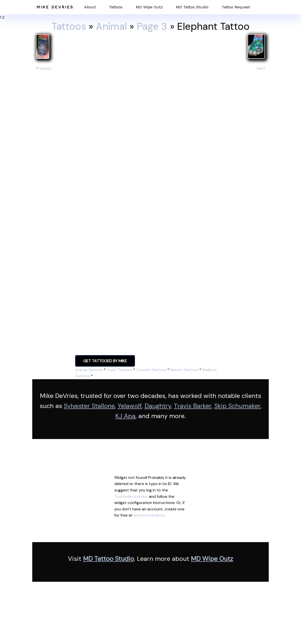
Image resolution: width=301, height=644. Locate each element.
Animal (111, 26)
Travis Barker (193, 406)
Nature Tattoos (184, 370)
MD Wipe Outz (149, 7)
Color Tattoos (119, 370)
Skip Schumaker (237, 406)
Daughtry (158, 406)
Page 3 (152, 26)
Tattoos (116, 7)
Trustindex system (131, 496)
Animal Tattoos (89, 370)
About (90, 7)
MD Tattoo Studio (192, 7)
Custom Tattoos (151, 370)
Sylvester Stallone (89, 406)
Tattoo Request (236, 7)
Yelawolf (130, 406)
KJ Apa (125, 416)
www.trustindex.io (150, 515)
